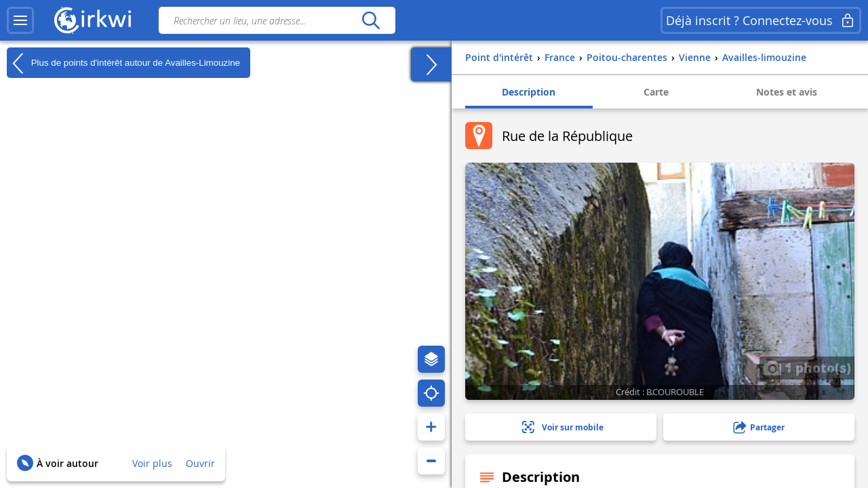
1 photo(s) (807, 367)
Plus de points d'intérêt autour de (123, 63)
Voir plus (152, 463)
